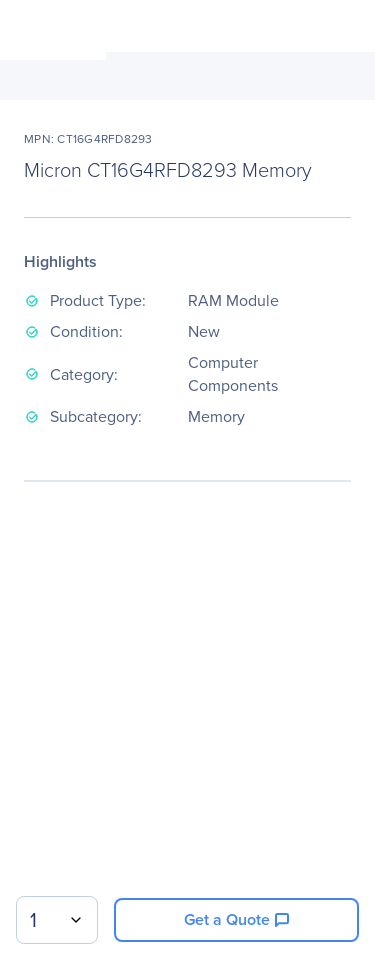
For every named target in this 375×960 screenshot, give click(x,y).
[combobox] (57, 920)
